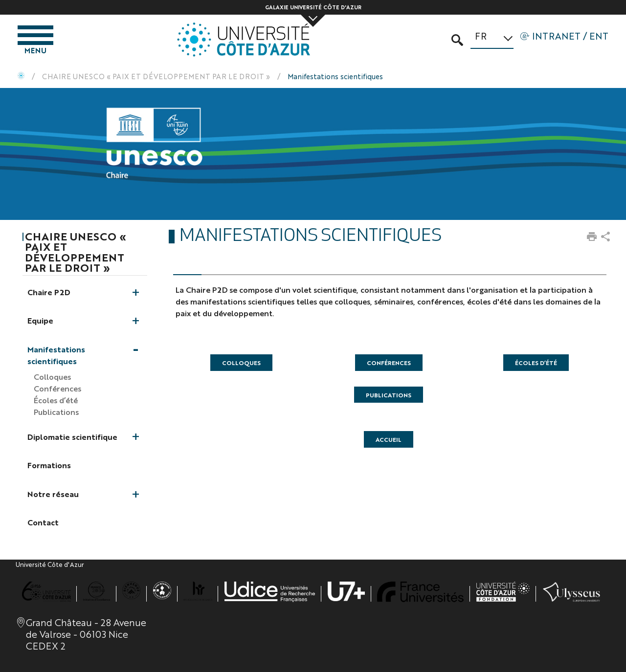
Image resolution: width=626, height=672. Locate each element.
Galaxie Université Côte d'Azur (313, 7)
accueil (389, 439)
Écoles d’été (536, 363)
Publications (389, 395)
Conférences (389, 363)
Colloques (241, 363)
